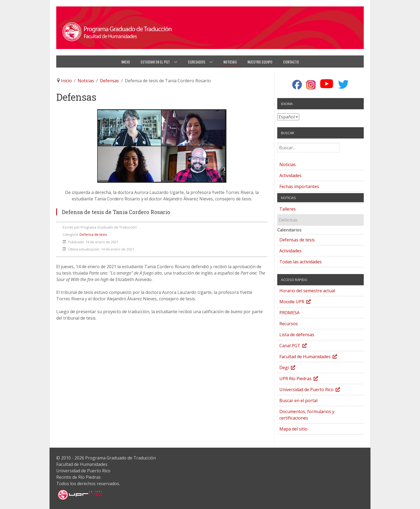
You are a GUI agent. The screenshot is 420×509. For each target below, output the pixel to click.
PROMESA (289, 313)
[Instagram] (311, 85)
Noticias (288, 164)
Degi (293, 368)
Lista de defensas (297, 335)
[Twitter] (344, 84)
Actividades (290, 175)
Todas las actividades (301, 262)
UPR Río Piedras (304, 379)
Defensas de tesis (297, 240)
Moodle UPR (300, 302)
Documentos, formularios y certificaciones (307, 415)
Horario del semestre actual (307, 291)
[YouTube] (327, 84)
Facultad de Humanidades (314, 357)
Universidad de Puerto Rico (315, 390)
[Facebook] (297, 85)
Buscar (277, 145)
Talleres (288, 209)
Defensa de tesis (93, 234)
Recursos (289, 324)
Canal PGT (298, 346)
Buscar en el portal (298, 401)
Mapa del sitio (293, 429)
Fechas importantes (299, 186)
